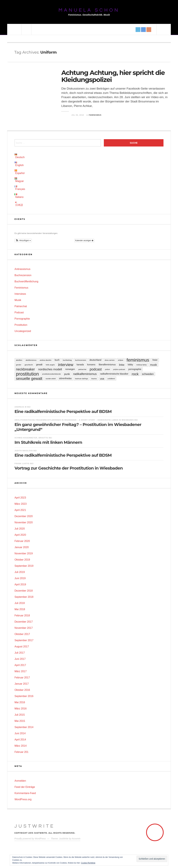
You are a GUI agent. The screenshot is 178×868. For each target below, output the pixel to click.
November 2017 (24, 628)
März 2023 (21, 504)
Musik (18, 300)
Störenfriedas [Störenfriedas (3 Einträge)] (65, 378)
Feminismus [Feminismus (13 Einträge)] (138, 360)
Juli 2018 (20, 603)
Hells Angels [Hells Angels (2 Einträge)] (50, 365)
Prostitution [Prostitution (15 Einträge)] (27, 374)
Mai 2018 (20, 609)
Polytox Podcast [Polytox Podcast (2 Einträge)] (119, 369)
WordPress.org (23, 799)
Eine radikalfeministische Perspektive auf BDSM (63, 411)
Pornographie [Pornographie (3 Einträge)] (135, 369)
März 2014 (21, 746)
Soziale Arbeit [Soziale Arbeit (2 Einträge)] (51, 379)
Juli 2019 (20, 572)
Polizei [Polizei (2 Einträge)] (107, 369)
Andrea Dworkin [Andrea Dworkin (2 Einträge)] (46, 360)
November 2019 (24, 553)
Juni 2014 (20, 733)
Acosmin (76, 839)
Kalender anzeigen (84, 241)
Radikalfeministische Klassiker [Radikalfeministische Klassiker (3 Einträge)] (114, 374)
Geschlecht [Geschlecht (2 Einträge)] (29, 365)
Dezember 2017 (24, 622)
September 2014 (24, 727)
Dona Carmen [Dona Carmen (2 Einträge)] (110, 360)
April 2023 (20, 498)
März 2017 (21, 671)
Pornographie (22, 319)
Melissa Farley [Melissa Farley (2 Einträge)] (142, 365)
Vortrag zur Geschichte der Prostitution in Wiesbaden (69, 468)
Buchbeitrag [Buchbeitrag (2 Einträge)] (67, 360)
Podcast (19, 312)
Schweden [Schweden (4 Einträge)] (148, 374)
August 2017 (22, 647)
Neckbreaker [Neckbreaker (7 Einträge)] (25, 369)
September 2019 (24, 566)
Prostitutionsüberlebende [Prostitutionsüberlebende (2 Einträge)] (51, 374)
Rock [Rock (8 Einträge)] (135, 374)
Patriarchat (21, 306)
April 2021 (20, 510)
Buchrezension (23, 275)
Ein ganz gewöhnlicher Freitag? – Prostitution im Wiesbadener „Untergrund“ (78, 427)
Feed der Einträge (25, 787)
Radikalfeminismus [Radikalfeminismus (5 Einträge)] (85, 374)
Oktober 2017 (22, 634)
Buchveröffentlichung (26, 281)
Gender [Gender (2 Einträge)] (19, 365)
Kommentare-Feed (25, 793)
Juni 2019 (20, 578)
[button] (23, 241)
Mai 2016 (20, 702)
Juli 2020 (20, 529)
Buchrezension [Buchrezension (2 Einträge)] (81, 360)
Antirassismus (22, 269)
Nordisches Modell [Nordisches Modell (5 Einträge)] (50, 369)
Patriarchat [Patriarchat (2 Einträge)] (82, 369)
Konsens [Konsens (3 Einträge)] (91, 365)
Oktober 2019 (22, 560)
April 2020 (20, 535)
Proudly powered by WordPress (30, 839)
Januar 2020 (22, 547)
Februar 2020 (22, 541)
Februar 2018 (22, 615)
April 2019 (20, 584)
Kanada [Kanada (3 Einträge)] (80, 365)
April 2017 (20, 665)
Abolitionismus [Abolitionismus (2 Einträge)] (31, 360)
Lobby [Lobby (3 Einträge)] (130, 365)
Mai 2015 (20, 721)
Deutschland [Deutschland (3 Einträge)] (95, 360)
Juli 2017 (20, 653)
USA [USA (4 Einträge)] (102, 379)
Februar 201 (21, 752)
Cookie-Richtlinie (88, 863)
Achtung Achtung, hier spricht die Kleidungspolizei (113, 76)
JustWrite (35, 826)
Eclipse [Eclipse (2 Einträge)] (121, 360)
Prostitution (21, 325)
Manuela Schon (89, 10)
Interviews (20, 294)
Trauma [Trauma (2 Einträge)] (94, 379)
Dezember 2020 (24, 516)
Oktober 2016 (22, 690)
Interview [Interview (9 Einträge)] (66, 365)
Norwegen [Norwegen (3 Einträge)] (70, 369)
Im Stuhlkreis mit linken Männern (48, 442)
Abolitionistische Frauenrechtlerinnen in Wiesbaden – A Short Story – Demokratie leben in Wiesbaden (74, 420)
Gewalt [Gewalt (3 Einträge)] (39, 365)
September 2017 (24, 640)
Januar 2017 (22, 684)
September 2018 (24, 597)
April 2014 (20, 740)
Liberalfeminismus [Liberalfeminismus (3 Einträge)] (107, 365)
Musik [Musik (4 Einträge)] (154, 365)
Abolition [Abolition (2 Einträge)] (19, 360)
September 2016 (24, 696)
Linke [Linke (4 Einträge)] (122, 365)
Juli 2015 (20, 715)
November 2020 (24, 522)
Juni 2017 (20, 659)
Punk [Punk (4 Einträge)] (67, 374)
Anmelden (20, 781)
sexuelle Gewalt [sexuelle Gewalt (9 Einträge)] (29, 379)
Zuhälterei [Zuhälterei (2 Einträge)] (111, 379)
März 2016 (21, 709)
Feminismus (95, 115)
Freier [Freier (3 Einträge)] (155, 360)
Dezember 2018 (24, 591)
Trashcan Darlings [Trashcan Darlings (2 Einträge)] (81, 379)
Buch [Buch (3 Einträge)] (57, 360)
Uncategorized (23, 331)
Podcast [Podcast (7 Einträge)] (96, 369)
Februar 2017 (22, 678)
